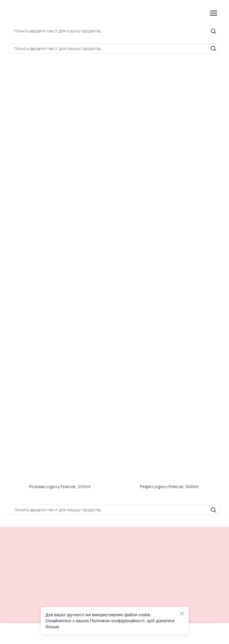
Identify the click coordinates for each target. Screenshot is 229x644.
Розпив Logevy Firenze (52, 487)
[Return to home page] (43, 13)
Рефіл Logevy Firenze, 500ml (169, 487)
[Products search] (114, 31)
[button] (214, 31)
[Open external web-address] (60, 452)
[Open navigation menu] (214, 13)
